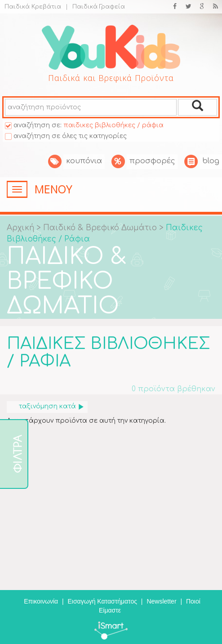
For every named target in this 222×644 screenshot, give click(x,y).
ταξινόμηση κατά (52, 406)
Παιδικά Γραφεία (95, 7)
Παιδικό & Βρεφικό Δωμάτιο (101, 228)
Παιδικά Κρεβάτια (33, 7)
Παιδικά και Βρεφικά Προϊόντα (111, 78)
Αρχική (20, 228)
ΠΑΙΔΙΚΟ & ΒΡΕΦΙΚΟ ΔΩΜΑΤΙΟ (67, 282)
